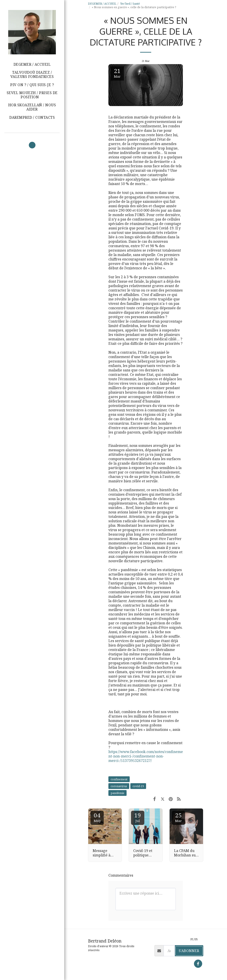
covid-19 (138, 786)
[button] (32, 95)
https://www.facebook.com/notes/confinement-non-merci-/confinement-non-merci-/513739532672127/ (146, 756)
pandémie (117, 793)
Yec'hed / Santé (130, 4)
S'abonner (189, 951)
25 (178, 817)
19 (138, 817)
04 (97, 817)
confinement (119, 779)
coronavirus (119, 786)
